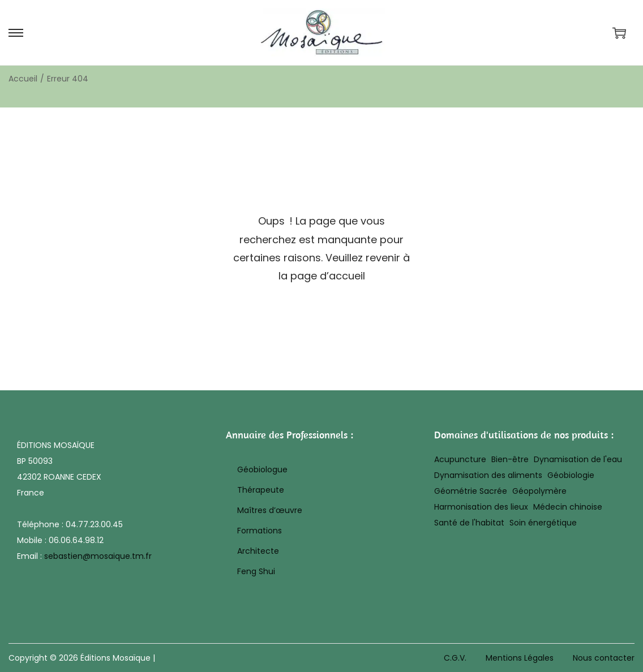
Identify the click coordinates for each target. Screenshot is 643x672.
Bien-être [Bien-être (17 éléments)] (510, 459)
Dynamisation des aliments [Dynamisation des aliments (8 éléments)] (488, 475)
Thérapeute (261, 490)
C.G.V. (455, 658)
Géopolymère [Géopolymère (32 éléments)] (539, 491)
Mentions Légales (520, 658)
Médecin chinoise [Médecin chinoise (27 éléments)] (568, 507)
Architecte (258, 551)
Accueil (23, 79)
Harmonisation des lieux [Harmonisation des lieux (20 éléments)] (481, 507)
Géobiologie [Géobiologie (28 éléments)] (571, 475)
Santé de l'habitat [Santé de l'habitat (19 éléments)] (469, 523)
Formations (260, 531)
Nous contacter (604, 658)
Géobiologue (262, 469)
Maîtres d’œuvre (270, 510)
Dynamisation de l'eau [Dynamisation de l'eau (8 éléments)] (578, 459)
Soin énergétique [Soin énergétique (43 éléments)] (543, 523)
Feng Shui (256, 571)
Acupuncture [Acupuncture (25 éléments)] (460, 459)
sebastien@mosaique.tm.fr (98, 556)
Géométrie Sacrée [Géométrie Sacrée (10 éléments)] (471, 491)
